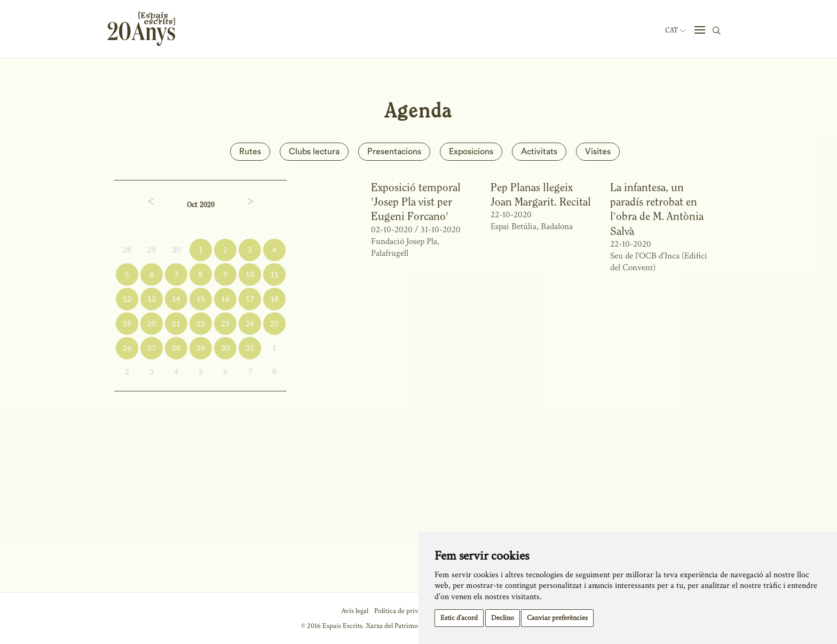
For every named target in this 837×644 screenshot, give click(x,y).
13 (152, 299)
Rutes (250, 152)
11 (274, 274)
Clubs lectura (314, 152)
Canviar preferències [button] (557, 618)
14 (176, 299)
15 (201, 299)
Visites (598, 152)
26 (127, 348)
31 (250, 348)
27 (152, 348)
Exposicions (471, 152)
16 (225, 299)
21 (176, 323)
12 (127, 299)
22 (201, 323)
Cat (675, 30)
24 (250, 323)
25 (274, 323)
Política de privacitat (404, 611)
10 (250, 274)
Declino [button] (503, 618)
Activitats (539, 152)
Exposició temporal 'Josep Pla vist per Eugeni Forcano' (416, 202)
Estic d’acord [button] (459, 618)
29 (152, 250)
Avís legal (355, 611)
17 (250, 299)
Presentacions (394, 152)
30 (176, 250)
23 (225, 323)
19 (127, 323)
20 (152, 323)
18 (274, 299)
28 (127, 250)
